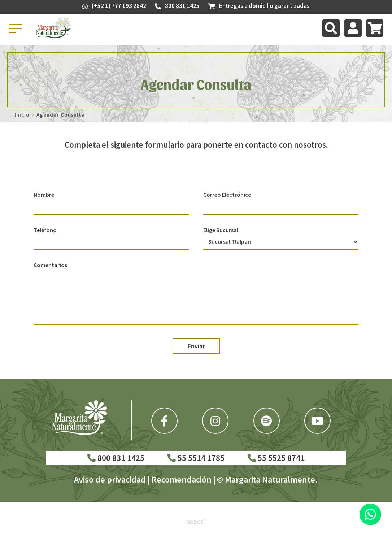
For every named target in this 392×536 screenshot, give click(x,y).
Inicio (22, 115)
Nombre (44, 195)
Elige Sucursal (221, 230)
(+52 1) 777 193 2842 (114, 6)
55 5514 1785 (196, 458)
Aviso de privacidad (110, 480)
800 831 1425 (116, 458)
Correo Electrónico (227, 195)
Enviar (196, 346)
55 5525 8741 (276, 458)
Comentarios (50, 265)
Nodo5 (196, 522)
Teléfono (45, 230)
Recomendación (182, 480)
